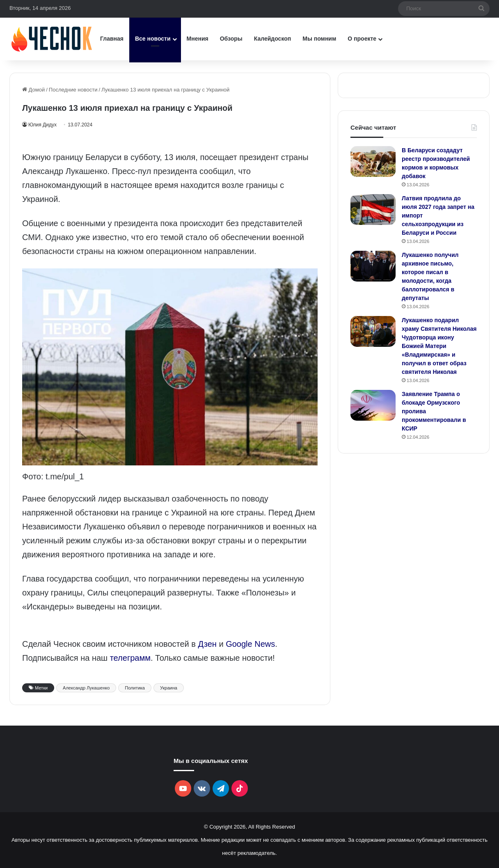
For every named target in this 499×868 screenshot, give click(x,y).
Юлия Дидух (44, 125)
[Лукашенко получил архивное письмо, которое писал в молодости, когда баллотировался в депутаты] (373, 266)
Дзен (207, 644)
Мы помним (319, 39)
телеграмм (130, 658)
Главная (112, 39)
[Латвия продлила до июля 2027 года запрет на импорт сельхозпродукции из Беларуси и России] (373, 210)
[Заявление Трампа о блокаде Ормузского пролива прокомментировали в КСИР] (373, 405)
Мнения (198, 39)
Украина (169, 688)
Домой (33, 90)
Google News (250, 644)
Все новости (153, 39)
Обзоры (231, 39)
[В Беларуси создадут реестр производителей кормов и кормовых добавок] (373, 161)
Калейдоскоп (272, 39)
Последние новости (73, 90)
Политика (135, 688)
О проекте (362, 39)
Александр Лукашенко (86, 688)
